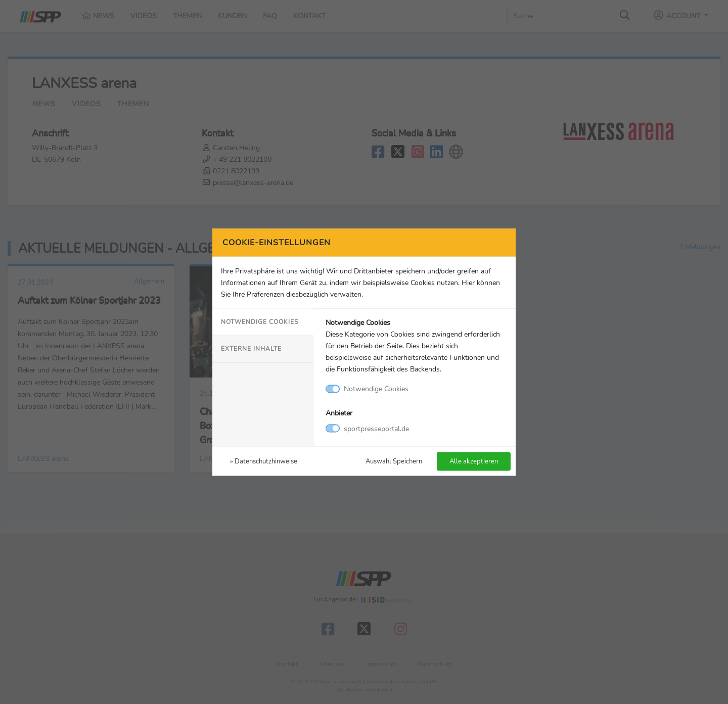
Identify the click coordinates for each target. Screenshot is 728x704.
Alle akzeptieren (474, 461)
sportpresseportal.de (376, 428)
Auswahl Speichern (394, 461)
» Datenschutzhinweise (264, 461)
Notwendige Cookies (260, 322)
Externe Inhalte (251, 349)
